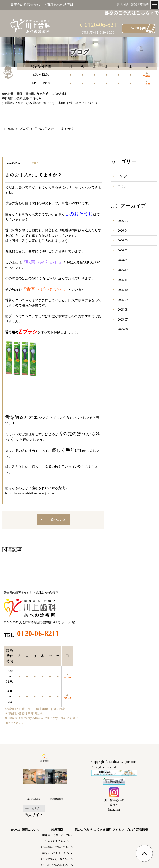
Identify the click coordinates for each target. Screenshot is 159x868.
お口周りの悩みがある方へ (57, 865)
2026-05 (123, 221)
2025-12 (123, 270)
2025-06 (123, 329)
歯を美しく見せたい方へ (57, 835)
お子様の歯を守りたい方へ (57, 859)
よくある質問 (102, 830)
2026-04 (123, 231)
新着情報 (142, 830)
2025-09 (123, 300)
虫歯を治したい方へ (57, 841)
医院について (31, 830)
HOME (16, 830)
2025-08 (123, 310)
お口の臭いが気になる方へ (57, 847)
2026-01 (123, 260)
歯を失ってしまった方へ (57, 853)
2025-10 (123, 290)
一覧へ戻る (56, 519)
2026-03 (123, 241)
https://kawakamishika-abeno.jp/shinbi (31, 493)
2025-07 (123, 320)
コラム (122, 186)
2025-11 (123, 280)
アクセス (119, 830)
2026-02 (123, 251)
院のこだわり (83, 830)
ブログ (122, 176)
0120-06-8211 (102, 25)
